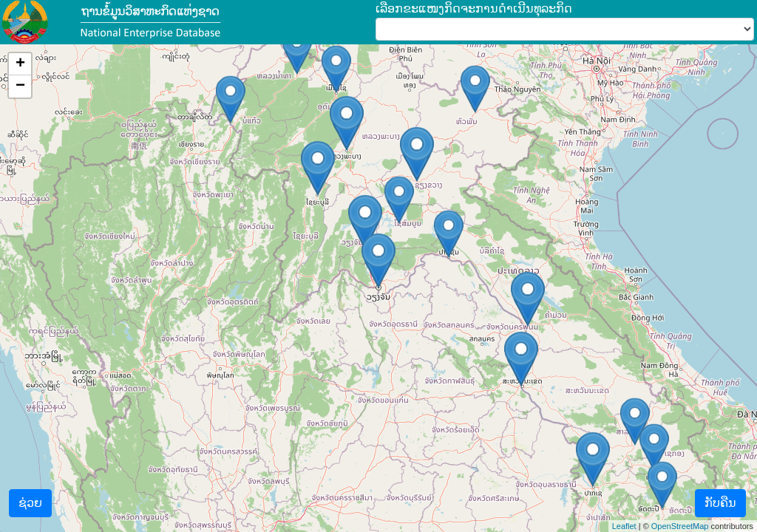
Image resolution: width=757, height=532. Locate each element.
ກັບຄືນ (720, 503)
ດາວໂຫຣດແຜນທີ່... (377, 288)
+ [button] (20, 64)
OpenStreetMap (680, 526)
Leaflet (624, 526)
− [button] (20, 86)
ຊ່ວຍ (30, 503)
